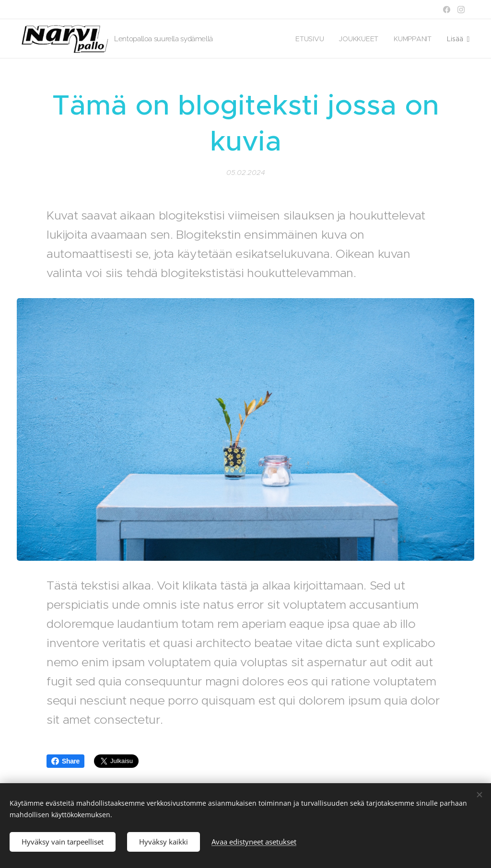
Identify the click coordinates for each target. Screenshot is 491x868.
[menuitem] (310, 39)
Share (65, 761)
